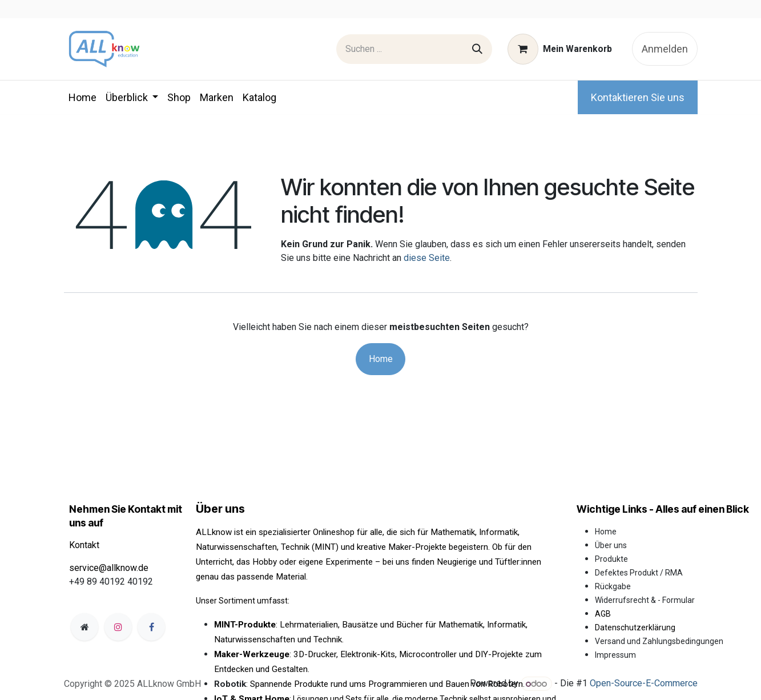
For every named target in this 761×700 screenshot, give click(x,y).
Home (381, 359)
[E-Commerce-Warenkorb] (559, 49)
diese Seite (427, 258)
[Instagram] (118, 627)
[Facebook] (151, 627)
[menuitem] (82, 97)
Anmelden (665, 49)
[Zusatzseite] (84, 627)
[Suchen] (477, 49)
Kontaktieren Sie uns (638, 97)
